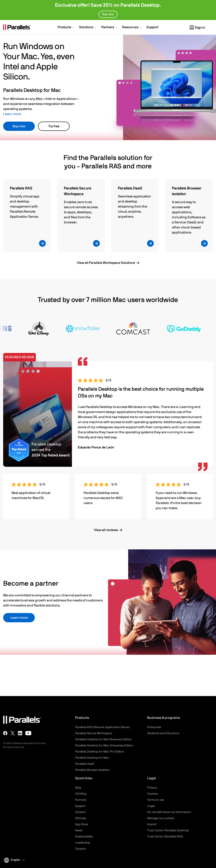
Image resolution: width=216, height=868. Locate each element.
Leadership (83, 843)
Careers (80, 849)
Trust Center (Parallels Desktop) (168, 830)
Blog (78, 788)
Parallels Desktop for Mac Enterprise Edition (104, 746)
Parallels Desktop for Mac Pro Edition (100, 752)
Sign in (197, 28)
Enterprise (154, 727)
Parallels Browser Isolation (92, 770)
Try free (54, 126)
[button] (66, 28)
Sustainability (84, 837)
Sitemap (81, 818)
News (79, 830)
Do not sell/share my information (169, 812)
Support (80, 806)
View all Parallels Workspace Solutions (106, 263)
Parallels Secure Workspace (94, 733)
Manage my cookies (161, 818)
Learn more (12, 114)
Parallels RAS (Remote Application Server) (103, 727)
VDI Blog (81, 794)
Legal (151, 806)
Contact (80, 812)
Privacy (152, 788)
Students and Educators (163, 733)
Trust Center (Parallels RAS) (165, 837)
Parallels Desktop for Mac (92, 758)
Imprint (152, 824)
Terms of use (156, 800)
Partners (81, 800)
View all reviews (106, 530)
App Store (82, 824)
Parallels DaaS (85, 764)
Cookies (153, 794)
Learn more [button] (19, 618)
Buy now (19, 126)
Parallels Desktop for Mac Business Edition (103, 739)
